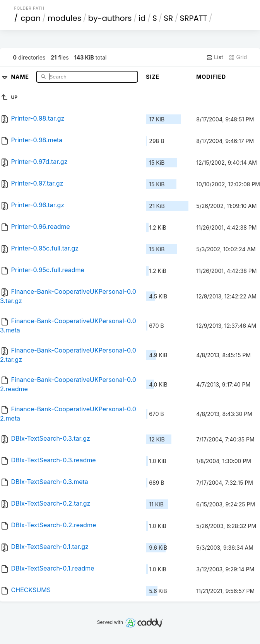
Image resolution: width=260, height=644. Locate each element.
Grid (238, 57)
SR (168, 18)
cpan (31, 18)
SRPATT (194, 18)
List (215, 57)
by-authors (110, 18)
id (142, 18)
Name (21, 76)
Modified (211, 77)
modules (64, 18)
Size (153, 77)
